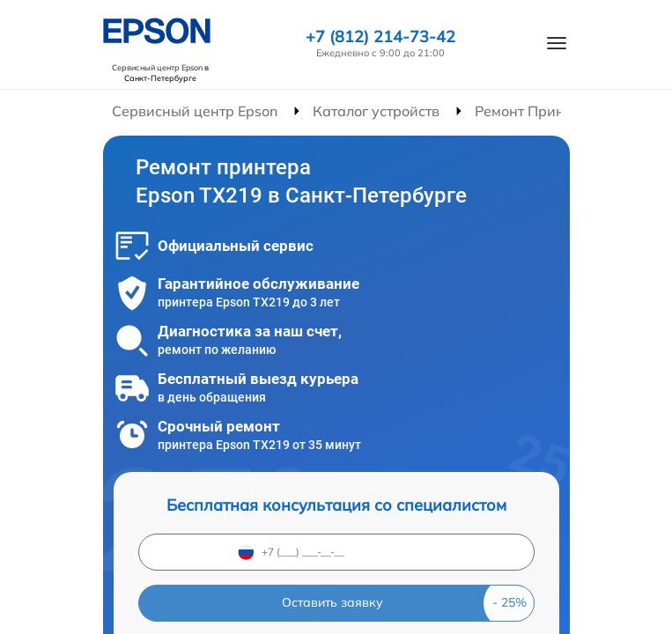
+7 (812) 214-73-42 (380, 37)
